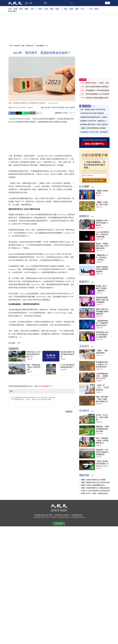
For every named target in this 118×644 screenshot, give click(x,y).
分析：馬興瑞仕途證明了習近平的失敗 (93, 110)
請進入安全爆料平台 (94, 144)
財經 (71, 9)
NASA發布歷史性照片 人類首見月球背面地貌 (103, 234)
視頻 (57, 9)
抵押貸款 (61, 108)
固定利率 (72, 108)
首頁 (11, 46)
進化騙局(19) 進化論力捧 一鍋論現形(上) (93, 121)
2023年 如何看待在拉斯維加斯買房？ (67, 366)
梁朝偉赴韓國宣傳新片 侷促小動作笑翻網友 (102, 300)
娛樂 (77, 9)
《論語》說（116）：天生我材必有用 (102, 388)
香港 (21, 9)
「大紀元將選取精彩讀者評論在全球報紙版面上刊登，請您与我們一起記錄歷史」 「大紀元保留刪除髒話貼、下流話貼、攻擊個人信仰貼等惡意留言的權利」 (42, 402)
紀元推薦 (87, 106)
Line (25, 113)
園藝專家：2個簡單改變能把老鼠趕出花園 (102, 429)
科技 (66, 9)
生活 (91, 9)
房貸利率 (55, 108)
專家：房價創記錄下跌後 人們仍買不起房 (34, 367)
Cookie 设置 (59, 523)
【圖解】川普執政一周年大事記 (102, 203)
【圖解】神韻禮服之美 (102, 192)
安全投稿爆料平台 (46, 386)
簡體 (31, 3)
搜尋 (71, 3)
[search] (58, 3)
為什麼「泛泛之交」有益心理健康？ (102, 417)
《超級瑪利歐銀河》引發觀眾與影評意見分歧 (102, 323)
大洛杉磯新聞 (40, 46)
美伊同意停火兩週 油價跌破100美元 (97, 98)
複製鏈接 (32, 113)
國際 (26, 9)
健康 (96, 9)
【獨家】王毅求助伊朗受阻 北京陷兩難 (93, 128)
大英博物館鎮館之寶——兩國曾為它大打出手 (102, 376)
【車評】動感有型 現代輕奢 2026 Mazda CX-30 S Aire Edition (102, 464)
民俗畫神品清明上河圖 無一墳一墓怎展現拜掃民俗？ (102, 365)
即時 (41, 9)
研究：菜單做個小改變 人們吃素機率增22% (102, 441)
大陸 (10, 9)
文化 (82, 9)
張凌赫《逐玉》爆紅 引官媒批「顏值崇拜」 (102, 288)
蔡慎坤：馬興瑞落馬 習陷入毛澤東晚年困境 (102, 246)
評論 (46, 9)
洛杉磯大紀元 (30, 46)
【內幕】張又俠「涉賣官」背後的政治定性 (94, 493)
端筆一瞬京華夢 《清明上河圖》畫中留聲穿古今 (102, 399)
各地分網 (12, 12)
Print (39, 113)
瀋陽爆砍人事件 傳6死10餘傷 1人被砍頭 (102, 223)
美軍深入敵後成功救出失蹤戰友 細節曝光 (102, 269)
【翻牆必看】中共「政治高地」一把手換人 (102, 258)
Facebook (12, 113)
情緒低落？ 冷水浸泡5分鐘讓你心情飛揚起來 (102, 452)
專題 (52, 9)
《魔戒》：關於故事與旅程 (102, 352)
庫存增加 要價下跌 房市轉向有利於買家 (67, 354)
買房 (67, 108)
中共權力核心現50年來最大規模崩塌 (92, 113)
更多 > (94, 106)
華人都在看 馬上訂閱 (94, 180)
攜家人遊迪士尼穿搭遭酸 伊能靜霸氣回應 (102, 312)
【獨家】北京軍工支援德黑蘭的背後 (92, 485)
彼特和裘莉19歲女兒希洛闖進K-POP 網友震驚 (102, 335)
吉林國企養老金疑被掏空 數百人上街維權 (94, 117)
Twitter (19, 113)
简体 (60, 113)
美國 (15, 9)
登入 (107, 3)
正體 (26, 3)
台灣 (32, 9)
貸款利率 (48, 108)
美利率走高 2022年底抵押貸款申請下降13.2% (34, 354)
